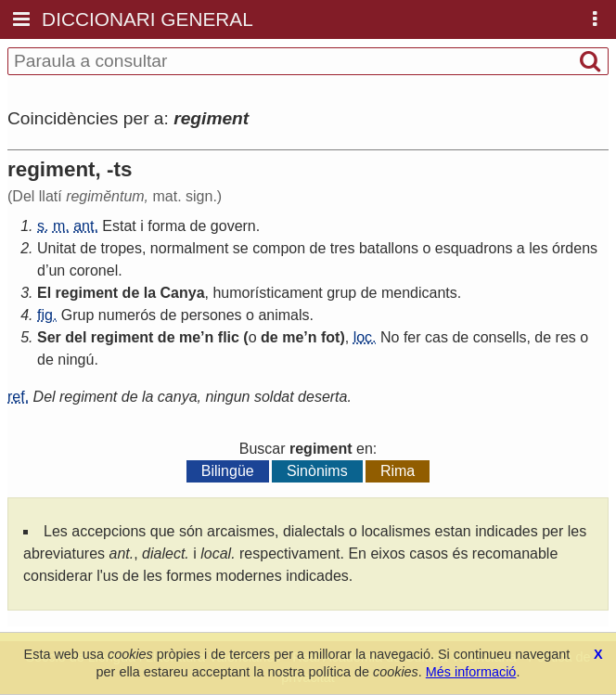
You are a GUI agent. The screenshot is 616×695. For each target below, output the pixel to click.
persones (212, 315)
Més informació (471, 672)
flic (229, 337)
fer (412, 337)
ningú (76, 360)
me (190, 337)
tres (343, 248)
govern (233, 226)
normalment (189, 248)
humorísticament (267, 293)
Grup (78, 315)
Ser (49, 337)
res (566, 337)
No (390, 337)
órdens (575, 248)
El (44, 293)
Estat (119, 226)
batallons (389, 248)
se (241, 248)
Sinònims (317, 471)
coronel (94, 270)
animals (283, 315)
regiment (87, 293)
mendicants (419, 293)
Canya (183, 293)
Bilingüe (228, 471)
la (150, 293)
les (538, 248)
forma (167, 226)
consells (500, 337)
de (199, 226)
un (57, 270)
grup (341, 293)
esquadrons (474, 248)
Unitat (57, 248)
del (76, 337)
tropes (122, 248)
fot (330, 337)
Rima (398, 471)
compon (279, 248)
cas (436, 337)
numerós (127, 315)
